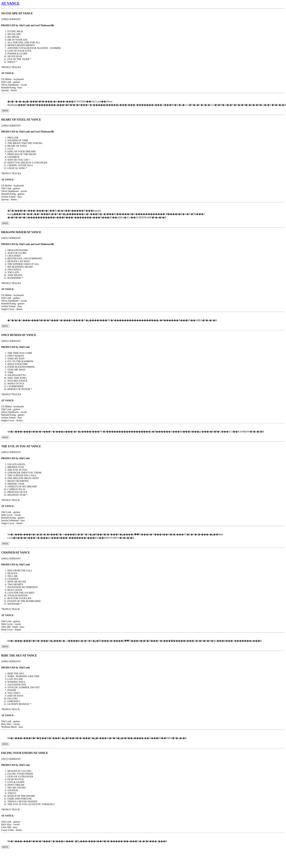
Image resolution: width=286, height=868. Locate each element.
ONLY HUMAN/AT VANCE (19, 335)
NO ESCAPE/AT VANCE (17, 13)
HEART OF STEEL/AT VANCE (21, 120)
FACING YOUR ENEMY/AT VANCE (25, 753)
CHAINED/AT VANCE (16, 552)
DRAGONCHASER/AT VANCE (21, 232)
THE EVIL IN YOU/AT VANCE (21, 446)
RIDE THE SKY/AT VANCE (19, 655)
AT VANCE (10, 3)
